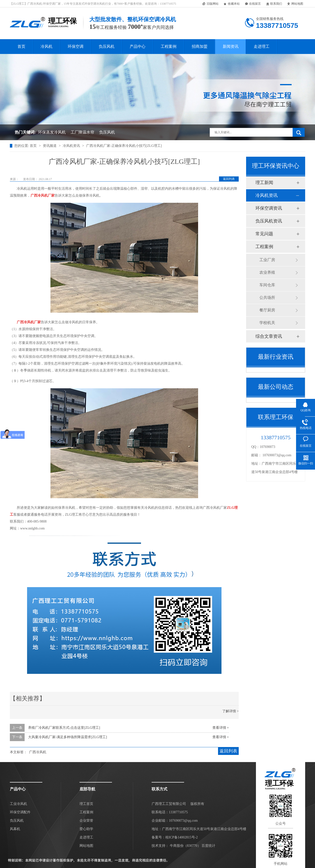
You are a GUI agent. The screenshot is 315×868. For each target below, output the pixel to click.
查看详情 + (221, 728)
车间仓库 (267, 285)
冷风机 (47, 46)
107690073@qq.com (277, 455)
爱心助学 (86, 829)
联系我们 (274, 4)
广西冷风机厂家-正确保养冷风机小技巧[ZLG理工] (124, 146)
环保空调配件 (20, 812)
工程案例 (169, 46)
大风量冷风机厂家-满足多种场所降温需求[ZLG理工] (68, 737)
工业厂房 (267, 260)
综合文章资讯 (269, 336)
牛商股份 (177, 846)
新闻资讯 (231, 46)
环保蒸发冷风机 (52, 132)
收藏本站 (231, 4)
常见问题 (264, 234)
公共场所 (267, 298)
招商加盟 (200, 46)
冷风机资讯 (72, 146)
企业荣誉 (86, 821)
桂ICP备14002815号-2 (181, 837)
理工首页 (86, 804)
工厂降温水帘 (82, 132)
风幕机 (15, 829)
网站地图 (295, 4)
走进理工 (262, 46)
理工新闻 (264, 183)
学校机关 (267, 323)
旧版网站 (210, 4)
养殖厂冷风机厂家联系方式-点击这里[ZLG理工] (64, 728)
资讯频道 (50, 146)
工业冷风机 (18, 804)
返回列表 (229, 179)
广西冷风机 (38, 752)
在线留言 (253, 4)
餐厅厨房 (267, 310)
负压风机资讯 (269, 221)
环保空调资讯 (269, 208)
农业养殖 (267, 272)
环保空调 (76, 46)
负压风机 (107, 46)
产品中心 (138, 46)
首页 (21, 46)
